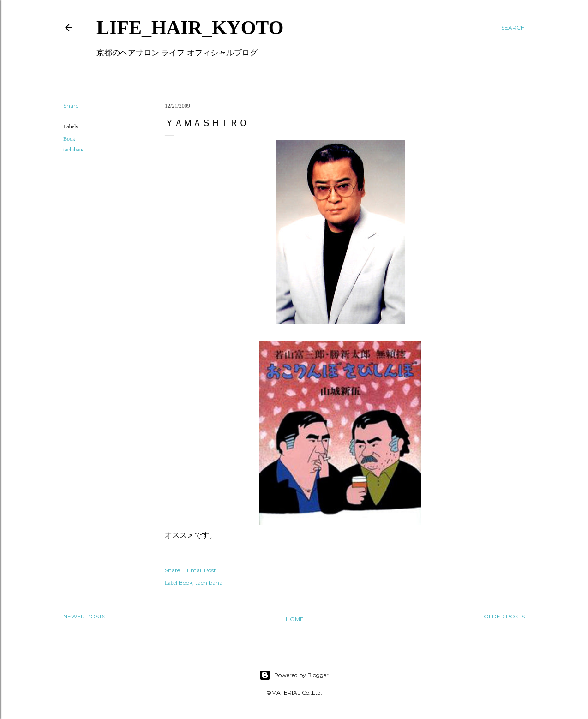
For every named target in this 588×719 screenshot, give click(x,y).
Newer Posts (84, 616)
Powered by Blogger (294, 675)
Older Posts (504, 616)
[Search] (513, 28)
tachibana (74, 150)
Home (295, 619)
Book (69, 139)
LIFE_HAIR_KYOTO (190, 28)
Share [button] (71, 105)
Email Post (201, 570)
